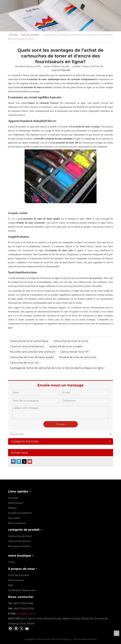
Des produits (15, 503)
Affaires (12, 508)
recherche (110, 434)
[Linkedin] (19, 461)
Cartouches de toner (20, 536)
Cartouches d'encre (19, 541)
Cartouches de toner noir (24, 363)
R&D (11, 585)
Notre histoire (16, 580)
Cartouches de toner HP (75, 352)
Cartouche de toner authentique (29, 341)
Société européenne (20, 513)
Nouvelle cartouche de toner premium (33, 352)
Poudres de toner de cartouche (78, 357)
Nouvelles (14, 518)
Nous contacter (17, 523)
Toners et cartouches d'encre (27, 346)
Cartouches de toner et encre (71, 341)
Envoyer (61, 424)
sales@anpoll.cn (27, 614)
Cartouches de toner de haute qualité (32, 357)
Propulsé (65, 70)
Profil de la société (19, 575)
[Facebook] (13, 461)
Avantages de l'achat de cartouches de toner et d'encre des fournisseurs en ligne (57, 368)
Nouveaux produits (19, 546)
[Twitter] (24, 461)
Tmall (11, 562)
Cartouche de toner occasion (66, 346)
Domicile (13, 498)
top (117, 633)
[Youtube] (30, 461)
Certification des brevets (22, 590)
